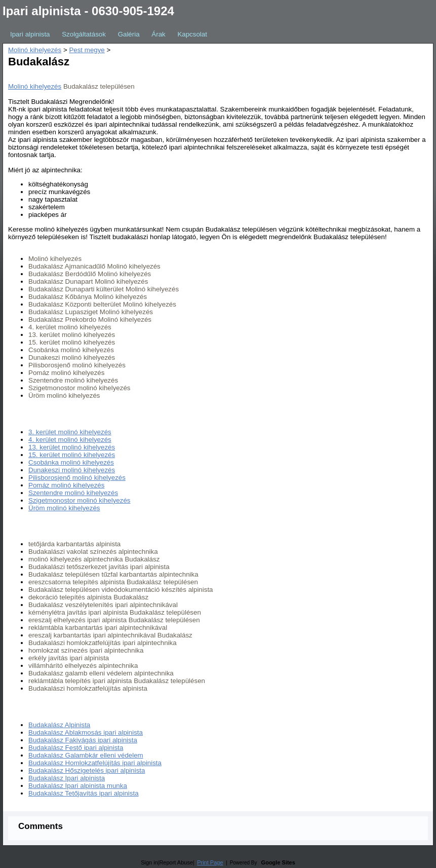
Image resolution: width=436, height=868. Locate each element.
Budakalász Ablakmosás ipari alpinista (86, 732)
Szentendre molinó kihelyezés (73, 493)
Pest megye (87, 50)
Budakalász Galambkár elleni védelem (86, 755)
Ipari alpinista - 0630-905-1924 (88, 11)
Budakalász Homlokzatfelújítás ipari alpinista (95, 763)
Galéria (129, 34)
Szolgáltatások (84, 34)
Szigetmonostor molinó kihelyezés (80, 500)
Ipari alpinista (30, 34)
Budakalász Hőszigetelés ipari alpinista (87, 770)
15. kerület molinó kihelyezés (72, 455)
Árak (158, 34)
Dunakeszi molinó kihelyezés (72, 470)
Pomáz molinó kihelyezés (66, 485)
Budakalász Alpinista (59, 725)
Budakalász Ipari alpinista (67, 778)
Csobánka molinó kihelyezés (71, 462)
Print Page (210, 862)
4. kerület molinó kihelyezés (70, 440)
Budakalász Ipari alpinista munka (78, 786)
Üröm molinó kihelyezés (64, 508)
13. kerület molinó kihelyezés (72, 447)
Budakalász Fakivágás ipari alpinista (83, 740)
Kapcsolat (192, 34)
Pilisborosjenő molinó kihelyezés (77, 478)
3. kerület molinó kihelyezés (70, 432)
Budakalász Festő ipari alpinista (76, 748)
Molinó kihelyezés (35, 50)
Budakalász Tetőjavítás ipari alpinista (84, 793)
